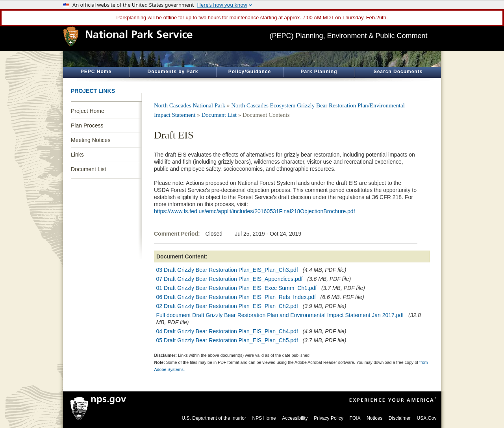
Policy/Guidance (250, 72)
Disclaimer (400, 418)
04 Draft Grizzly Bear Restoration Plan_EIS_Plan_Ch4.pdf (227, 331)
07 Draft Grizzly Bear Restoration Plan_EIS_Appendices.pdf (230, 279)
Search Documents (398, 72)
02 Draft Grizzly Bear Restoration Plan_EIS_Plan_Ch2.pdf (227, 306)
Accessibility (295, 418)
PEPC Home (96, 72)
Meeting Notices (91, 140)
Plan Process (87, 125)
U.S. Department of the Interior (214, 418)
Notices (374, 418)
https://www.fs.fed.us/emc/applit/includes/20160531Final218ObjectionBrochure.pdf (255, 211)
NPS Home (264, 418)
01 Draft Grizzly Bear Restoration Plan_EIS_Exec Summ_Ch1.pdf (237, 288)
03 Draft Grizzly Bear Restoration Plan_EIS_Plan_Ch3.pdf (227, 270)
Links (77, 155)
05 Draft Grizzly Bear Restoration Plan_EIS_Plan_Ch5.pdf (227, 340)
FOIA (355, 418)
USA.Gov (426, 418)
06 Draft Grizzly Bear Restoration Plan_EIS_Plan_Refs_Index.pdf (236, 297)
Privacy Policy (329, 418)
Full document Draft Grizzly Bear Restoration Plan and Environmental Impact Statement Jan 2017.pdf (280, 315)
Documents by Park (173, 72)
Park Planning (319, 72)
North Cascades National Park (190, 105)
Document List (88, 169)
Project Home (88, 111)
